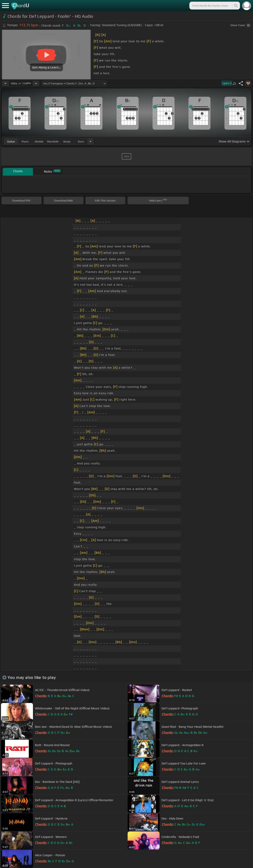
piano (25, 141)
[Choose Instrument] (90, 141)
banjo (67, 141)
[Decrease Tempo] (5, 83)
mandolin (53, 141)
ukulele (39, 141)
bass (81, 141)
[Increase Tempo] (36, 83)
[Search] (236, 6)
